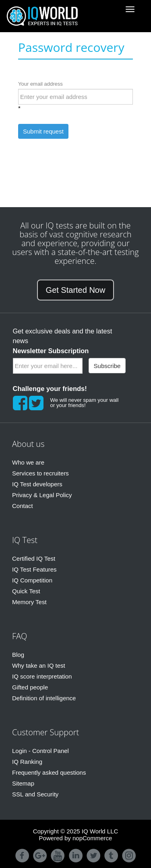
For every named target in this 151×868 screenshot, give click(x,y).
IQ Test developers (37, 484)
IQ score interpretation (42, 676)
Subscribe (107, 366)
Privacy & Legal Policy (42, 495)
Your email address (40, 84)
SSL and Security (35, 794)
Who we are (28, 462)
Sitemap (23, 783)
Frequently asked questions (49, 772)
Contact (23, 506)
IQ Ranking (27, 762)
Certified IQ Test (34, 558)
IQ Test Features (34, 569)
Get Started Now (76, 290)
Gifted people (30, 687)
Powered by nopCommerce (76, 838)
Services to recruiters (40, 473)
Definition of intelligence (44, 698)
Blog (18, 655)
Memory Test (29, 602)
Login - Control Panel (40, 751)
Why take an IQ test (39, 665)
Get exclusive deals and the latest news (63, 341)
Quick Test (26, 591)
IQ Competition (32, 580)
